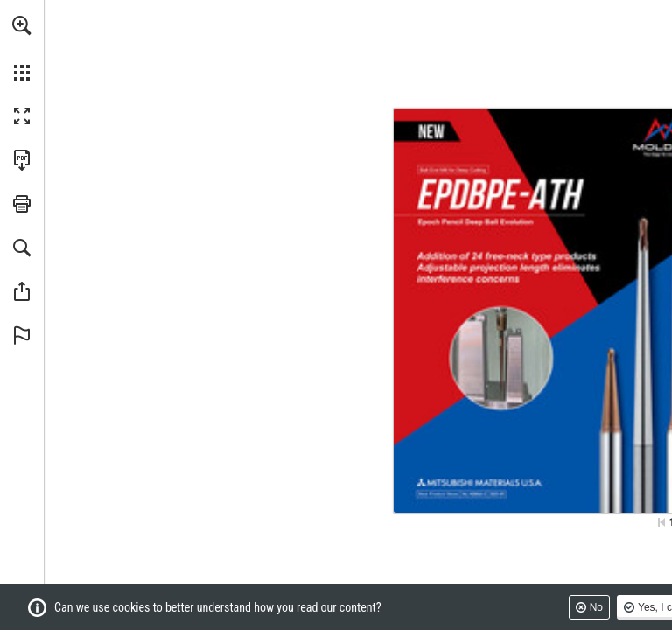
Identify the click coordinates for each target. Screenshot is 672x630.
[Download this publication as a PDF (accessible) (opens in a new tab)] (22, 160)
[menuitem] (22, 48)
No (596, 607)
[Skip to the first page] (661, 522)
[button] (22, 25)
